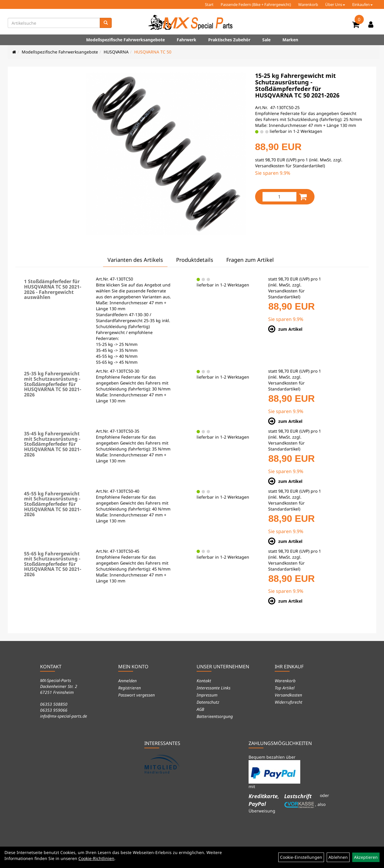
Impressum (207, 695)
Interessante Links (214, 688)
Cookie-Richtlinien (96, 858)
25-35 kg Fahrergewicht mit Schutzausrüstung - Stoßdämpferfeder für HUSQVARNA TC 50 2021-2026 (53, 384)
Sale (266, 40)
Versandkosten (288, 695)
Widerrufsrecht (289, 702)
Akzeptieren (366, 857)
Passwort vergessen (136, 695)
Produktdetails (195, 260)
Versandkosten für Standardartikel (289, 166)
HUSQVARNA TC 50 (153, 52)
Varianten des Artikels (135, 260)
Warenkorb (308, 4)
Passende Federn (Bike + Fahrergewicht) (256, 4)
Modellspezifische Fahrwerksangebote (125, 40)
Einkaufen (362, 4)
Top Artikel (285, 688)
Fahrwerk (187, 40)
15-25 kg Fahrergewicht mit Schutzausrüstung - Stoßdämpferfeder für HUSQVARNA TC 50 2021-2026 (297, 85)
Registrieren (129, 688)
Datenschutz (208, 702)
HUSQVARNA (116, 52)
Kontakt (204, 681)
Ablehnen (338, 857)
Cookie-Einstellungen (301, 857)
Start (209, 4)
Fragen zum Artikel (250, 260)
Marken (290, 40)
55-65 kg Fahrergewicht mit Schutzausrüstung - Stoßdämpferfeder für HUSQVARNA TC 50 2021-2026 (53, 564)
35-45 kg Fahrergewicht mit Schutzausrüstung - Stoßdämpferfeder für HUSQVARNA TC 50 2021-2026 (53, 444)
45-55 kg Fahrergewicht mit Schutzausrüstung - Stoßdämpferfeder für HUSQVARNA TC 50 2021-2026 (53, 504)
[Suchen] (106, 23)
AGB (200, 709)
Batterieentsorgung (215, 716)
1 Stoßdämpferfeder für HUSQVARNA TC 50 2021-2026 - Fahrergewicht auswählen (53, 289)
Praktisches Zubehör (229, 40)
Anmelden (127, 681)
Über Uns (335, 4)
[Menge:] (279, 197)
